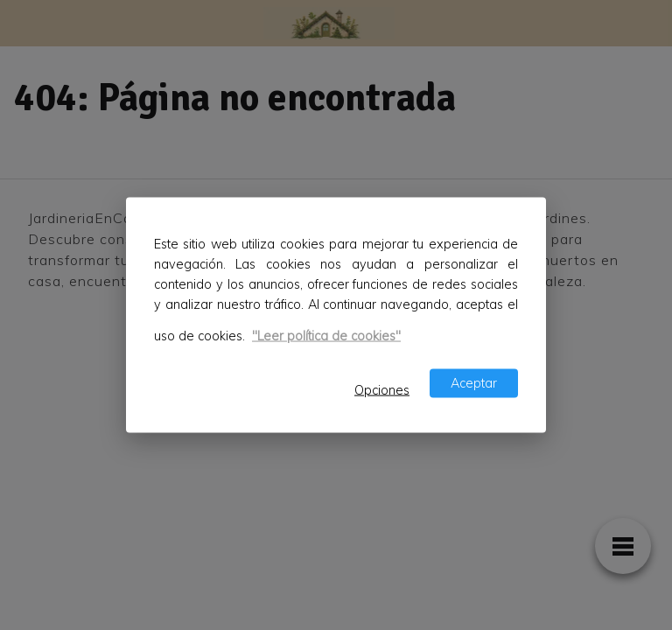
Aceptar (474, 382)
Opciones (382, 389)
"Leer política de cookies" (326, 336)
